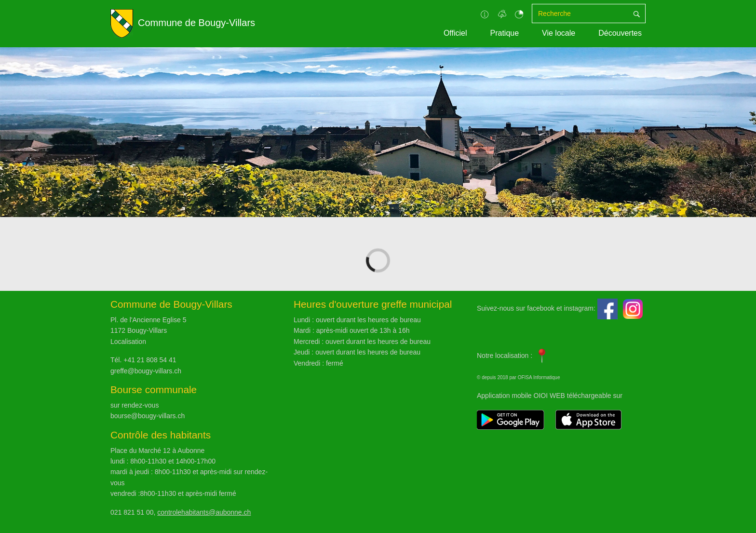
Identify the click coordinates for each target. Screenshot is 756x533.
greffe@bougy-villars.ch (146, 371)
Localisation (128, 342)
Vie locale (559, 33)
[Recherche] (580, 14)
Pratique (504, 33)
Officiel (455, 33)
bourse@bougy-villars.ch (148, 416)
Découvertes (620, 33)
